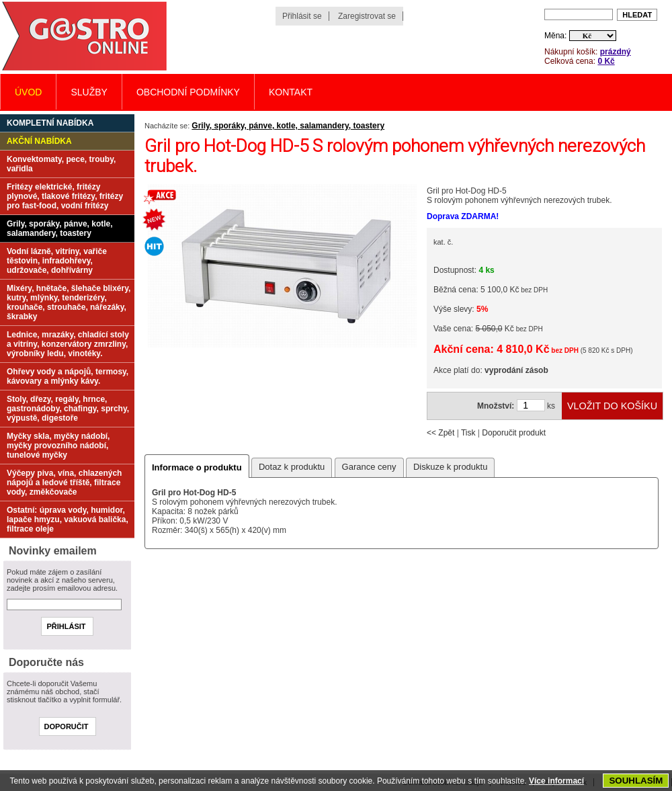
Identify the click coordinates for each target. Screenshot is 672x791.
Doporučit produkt (514, 433)
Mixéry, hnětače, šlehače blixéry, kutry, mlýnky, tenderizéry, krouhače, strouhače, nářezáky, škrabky (69, 302)
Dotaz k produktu (292, 467)
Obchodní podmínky (188, 92)
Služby (89, 92)
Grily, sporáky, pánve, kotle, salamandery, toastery (288, 126)
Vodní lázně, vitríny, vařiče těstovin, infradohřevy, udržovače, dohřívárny (57, 261)
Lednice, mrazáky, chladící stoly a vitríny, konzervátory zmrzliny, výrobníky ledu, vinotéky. (68, 344)
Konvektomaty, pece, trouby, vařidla (61, 164)
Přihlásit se (302, 16)
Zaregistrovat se (367, 16)
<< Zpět (440, 433)
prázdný (616, 52)
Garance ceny (369, 467)
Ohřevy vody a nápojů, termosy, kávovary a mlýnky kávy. (68, 376)
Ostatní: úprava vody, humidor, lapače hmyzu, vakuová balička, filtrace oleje (68, 519)
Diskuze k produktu (451, 467)
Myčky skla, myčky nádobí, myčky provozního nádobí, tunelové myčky (58, 446)
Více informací (556, 781)
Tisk (468, 433)
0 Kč (606, 61)
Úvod (28, 92)
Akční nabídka (39, 141)
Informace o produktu (197, 467)
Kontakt (291, 92)
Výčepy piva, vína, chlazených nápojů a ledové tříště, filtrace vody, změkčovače (64, 483)
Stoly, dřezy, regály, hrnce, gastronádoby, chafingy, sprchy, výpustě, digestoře (68, 409)
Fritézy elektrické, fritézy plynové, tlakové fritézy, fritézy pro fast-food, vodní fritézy (65, 196)
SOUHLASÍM (636, 781)
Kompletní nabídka (50, 123)
